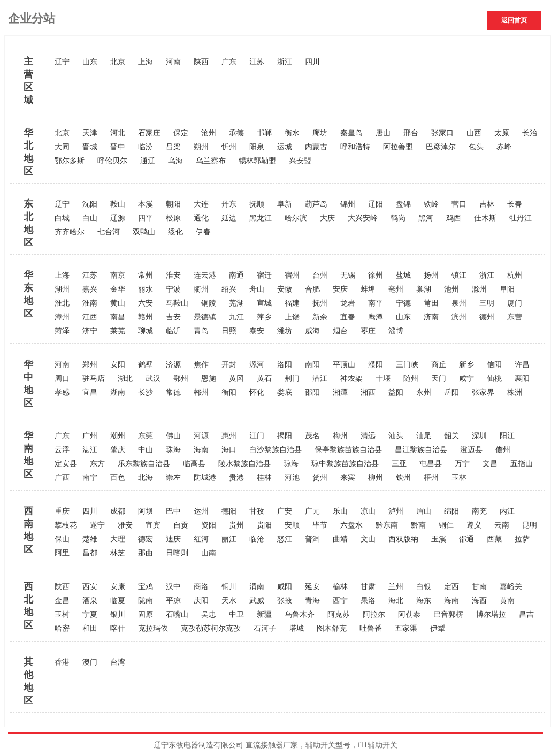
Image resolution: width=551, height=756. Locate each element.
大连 (201, 204)
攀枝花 (66, 525)
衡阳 (229, 392)
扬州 (431, 275)
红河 (201, 539)
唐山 (383, 133)
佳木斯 (485, 218)
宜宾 (153, 525)
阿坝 (146, 511)
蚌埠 (368, 289)
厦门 (515, 303)
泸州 (396, 511)
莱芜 (118, 331)
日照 (229, 331)
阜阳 (507, 289)
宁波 (173, 289)
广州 (90, 436)
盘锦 (403, 204)
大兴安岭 (363, 218)
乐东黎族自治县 (144, 464)
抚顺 (257, 204)
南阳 (312, 365)
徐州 (376, 275)
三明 (487, 303)
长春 (515, 204)
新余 (320, 317)
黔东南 (387, 525)
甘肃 (368, 587)
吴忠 (209, 614)
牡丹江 (521, 218)
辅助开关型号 (328, 745)
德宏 (146, 539)
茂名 (312, 436)
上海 (146, 62)
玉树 (62, 614)
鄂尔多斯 (70, 161)
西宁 (340, 601)
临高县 (194, 464)
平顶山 (344, 365)
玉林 (459, 478)
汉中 (173, 587)
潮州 (118, 436)
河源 (201, 436)
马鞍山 (177, 303)
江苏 (257, 62)
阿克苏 (339, 614)
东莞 (146, 436)
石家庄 (149, 133)
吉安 (173, 317)
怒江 (285, 539)
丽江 (229, 539)
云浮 (62, 450)
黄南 (507, 601)
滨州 (459, 317)
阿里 (62, 553)
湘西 (368, 392)
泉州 (459, 303)
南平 (376, 303)
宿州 (292, 275)
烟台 (340, 331)
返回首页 (514, 20)
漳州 (62, 317)
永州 (424, 392)
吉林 (487, 204)
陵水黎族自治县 (244, 464)
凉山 (368, 511)
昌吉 (526, 614)
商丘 (439, 365)
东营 (515, 317)
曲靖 (340, 539)
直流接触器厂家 (272, 745)
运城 (285, 147)
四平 (146, 218)
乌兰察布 (211, 161)
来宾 (348, 478)
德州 (487, 317)
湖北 (125, 379)
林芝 (118, 553)
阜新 (285, 204)
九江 (236, 317)
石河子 (265, 628)
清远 (368, 436)
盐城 (403, 275)
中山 (146, 450)
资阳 (209, 525)
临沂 (173, 331)
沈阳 (90, 204)
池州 (451, 289)
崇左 (173, 478)
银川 (118, 614)
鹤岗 (398, 218)
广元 (312, 511)
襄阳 (522, 379)
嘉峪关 (511, 587)
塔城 (296, 628)
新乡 (466, 365)
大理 (118, 539)
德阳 (229, 511)
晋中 (118, 147)
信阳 (494, 365)
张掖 (285, 601)
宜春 (348, 317)
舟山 (257, 289)
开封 (229, 365)
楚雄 (90, 539)
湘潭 (340, 392)
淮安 (173, 275)
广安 (285, 511)
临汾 (146, 147)
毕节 (320, 525)
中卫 (236, 614)
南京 (118, 275)
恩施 (209, 379)
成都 (118, 511)
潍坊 (285, 331)
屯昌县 (431, 464)
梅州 (340, 436)
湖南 (118, 392)
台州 (320, 275)
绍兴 (229, 289)
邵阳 (312, 392)
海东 (424, 601)
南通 (236, 275)
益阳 (396, 392)
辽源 (118, 218)
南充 (479, 511)
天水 (229, 601)
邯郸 (264, 133)
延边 (229, 218)
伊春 (203, 232)
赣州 (146, 317)
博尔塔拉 (491, 614)
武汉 (153, 379)
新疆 (264, 614)
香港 (62, 662)
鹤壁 (146, 365)
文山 (368, 539)
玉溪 (439, 539)
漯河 (257, 365)
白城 (62, 218)
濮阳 (376, 365)
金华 (118, 289)
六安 (146, 303)
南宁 (90, 478)
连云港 (205, 275)
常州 (146, 275)
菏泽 (62, 331)
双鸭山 (144, 232)
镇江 (459, 275)
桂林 (264, 478)
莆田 (431, 303)
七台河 (109, 232)
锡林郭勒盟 (257, 161)
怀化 (257, 392)
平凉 (173, 601)
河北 (118, 133)
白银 (424, 587)
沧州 (209, 133)
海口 (229, 450)
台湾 (118, 662)
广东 (229, 62)
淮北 (62, 303)
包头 (476, 147)
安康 (118, 587)
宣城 (264, 303)
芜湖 (236, 303)
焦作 (201, 365)
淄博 (396, 331)
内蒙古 (316, 147)
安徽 (285, 289)
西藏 (494, 539)
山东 (90, 62)
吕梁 (173, 147)
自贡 (181, 525)
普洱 (312, 539)
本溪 (146, 204)
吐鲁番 (371, 628)
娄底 (285, 392)
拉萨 (522, 539)
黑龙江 (261, 218)
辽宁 (62, 62)
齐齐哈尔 (70, 232)
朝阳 (173, 204)
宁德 (403, 303)
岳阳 (451, 392)
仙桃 (494, 379)
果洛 (368, 601)
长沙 (146, 392)
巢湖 (424, 289)
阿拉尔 (374, 614)
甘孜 (257, 511)
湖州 (62, 289)
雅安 (125, 525)
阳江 (507, 436)
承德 (236, 133)
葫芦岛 (316, 204)
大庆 (327, 218)
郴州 (201, 392)
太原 (502, 133)
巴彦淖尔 (441, 147)
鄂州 (181, 379)
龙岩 (348, 303)
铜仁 (446, 525)
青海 (312, 601)
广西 (62, 478)
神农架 (351, 379)
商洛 (201, 587)
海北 (396, 601)
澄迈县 (471, 450)
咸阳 (285, 587)
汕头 (396, 436)
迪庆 (173, 539)
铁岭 (431, 204)
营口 (459, 204)
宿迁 (264, 275)
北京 (118, 62)
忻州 (229, 147)
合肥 (312, 289)
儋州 (503, 450)
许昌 (522, 365)
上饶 (292, 317)
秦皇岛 (351, 133)
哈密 (62, 628)
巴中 (173, 511)
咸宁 (466, 379)
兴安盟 (300, 161)
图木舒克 (332, 628)
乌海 (175, 161)
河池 (292, 478)
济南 (431, 317)
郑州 (90, 365)
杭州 (515, 275)
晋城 (90, 147)
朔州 (201, 147)
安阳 (118, 365)
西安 (90, 587)
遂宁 (97, 525)
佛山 (173, 436)
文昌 (490, 464)
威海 (312, 331)
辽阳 (376, 204)
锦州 (348, 204)
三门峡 (407, 365)
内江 (507, 511)
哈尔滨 (296, 218)
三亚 (399, 464)
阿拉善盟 (398, 147)
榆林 (340, 587)
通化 (201, 218)
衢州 (201, 289)
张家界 (483, 392)
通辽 (148, 161)
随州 (411, 379)
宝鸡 (146, 587)
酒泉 (90, 601)
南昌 (118, 317)
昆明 (530, 525)
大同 (62, 147)
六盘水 (351, 525)
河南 (173, 62)
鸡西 (454, 218)
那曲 (146, 553)
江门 (257, 436)
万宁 (462, 464)
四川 (312, 62)
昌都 (90, 553)
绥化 (175, 232)
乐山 (340, 511)
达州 (201, 511)
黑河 (426, 218)
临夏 (118, 601)
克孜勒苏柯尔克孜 (211, 628)
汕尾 (424, 436)
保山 (62, 539)
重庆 (62, 511)
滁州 (479, 289)
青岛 (201, 331)
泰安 (257, 331)
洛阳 (285, 365)
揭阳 (285, 436)
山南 (209, 553)
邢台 (411, 133)
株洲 (515, 392)
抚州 (320, 303)
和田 (90, 628)
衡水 (292, 133)
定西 (451, 587)
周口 (62, 379)
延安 (312, 587)
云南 (502, 525)
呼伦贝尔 (112, 161)
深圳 (479, 436)
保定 (181, 133)
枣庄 (368, 331)
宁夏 (90, 614)
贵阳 (264, 525)
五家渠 (406, 628)
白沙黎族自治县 (275, 450)
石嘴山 (177, 614)
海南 (201, 450)
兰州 (396, 587)
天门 (439, 379)
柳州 (376, 478)
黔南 (418, 525)
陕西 (201, 62)
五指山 (522, 464)
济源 (173, 365)
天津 (90, 133)
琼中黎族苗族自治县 (345, 464)
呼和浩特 (355, 147)
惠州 (229, 436)
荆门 (292, 379)
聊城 (146, 331)
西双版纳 (403, 539)
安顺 (292, 525)
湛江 (90, 450)
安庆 (340, 289)
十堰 (383, 379)
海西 (479, 601)
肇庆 (118, 450)
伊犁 (438, 628)
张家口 (442, 133)
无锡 (348, 275)
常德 (173, 392)
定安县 (66, 464)
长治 (530, 133)
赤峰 (504, 147)
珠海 (173, 450)
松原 (173, 218)
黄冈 (236, 379)
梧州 (431, 478)
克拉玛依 (153, 628)
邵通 (466, 539)
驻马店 (94, 379)
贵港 (236, 478)
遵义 (474, 525)
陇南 (146, 601)
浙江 (285, 62)
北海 (146, 478)
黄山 (118, 303)
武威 (257, 601)
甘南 (479, 587)
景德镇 (205, 317)
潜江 (320, 379)
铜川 (229, 587)
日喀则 (177, 553)
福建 (292, 303)
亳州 (396, 289)
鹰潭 (376, 317)
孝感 (62, 392)
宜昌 (90, 392)
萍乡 (264, 317)
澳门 (90, 662)
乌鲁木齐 (300, 614)
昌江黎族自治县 (421, 450)
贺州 (320, 478)
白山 (90, 218)
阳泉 (257, 147)
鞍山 (118, 204)
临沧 (257, 539)
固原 (146, 614)
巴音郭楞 (448, 614)
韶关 (451, 436)
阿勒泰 (409, 614)
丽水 (146, 289)
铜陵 (209, 303)
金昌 (62, 601)
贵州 (236, 525)
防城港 (205, 478)
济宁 (90, 331)
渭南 (257, 587)
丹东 (229, 204)
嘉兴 (90, 289)
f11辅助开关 (378, 745)
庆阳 (201, 601)
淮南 (90, 303)
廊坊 (320, 133)
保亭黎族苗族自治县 (348, 450)
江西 (90, 317)
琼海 (291, 464)
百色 (118, 478)
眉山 (424, 511)
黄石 (264, 379)
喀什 (118, 628)
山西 (474, 133)
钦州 (403, 478)
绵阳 (451, 511)
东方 (97, 464)
